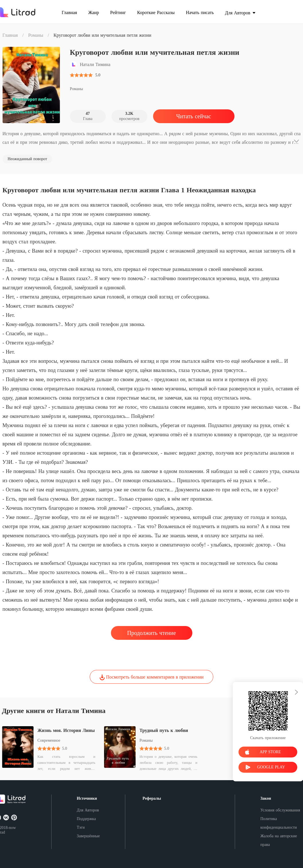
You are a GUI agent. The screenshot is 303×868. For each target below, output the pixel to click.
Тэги (81, 827)
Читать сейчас (194, 116)
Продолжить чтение (151, 633)
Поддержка (86, 819)
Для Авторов (88, 810)
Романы (36, 35)
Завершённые (88, 836)
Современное (49, 740)
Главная (10, 35)
